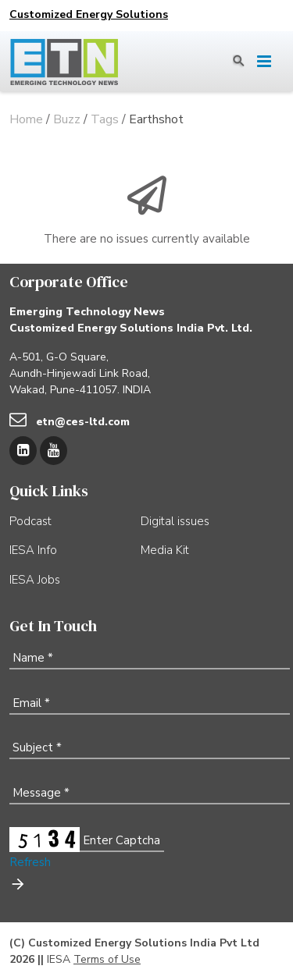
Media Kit (165, 550)
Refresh (30, 862)
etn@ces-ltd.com (83, 422)
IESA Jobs (35, 580)
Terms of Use (107, 959)
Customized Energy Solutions (89, 14)
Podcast (30, 521)
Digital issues (175, 521)
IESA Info (33, 550)
